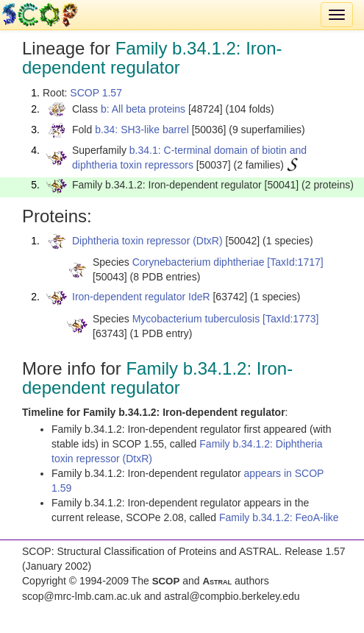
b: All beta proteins (143, 109)
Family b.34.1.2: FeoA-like (279, 517)
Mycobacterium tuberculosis (196, 319)
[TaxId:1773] (290, 319)
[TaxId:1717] (295, 262)
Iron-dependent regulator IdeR (141, 297)
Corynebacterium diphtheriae (199, 262)
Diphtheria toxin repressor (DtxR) (147, 241)
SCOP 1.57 (96, 93)
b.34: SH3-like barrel (142, 130)
